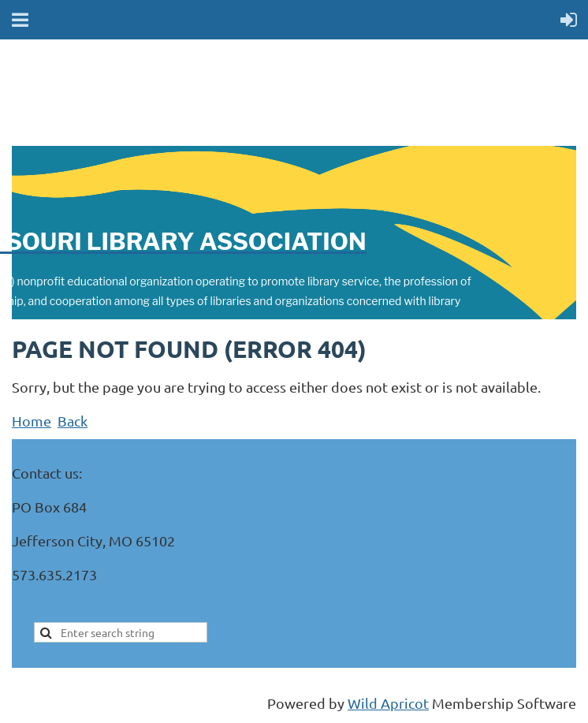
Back (73, 421)
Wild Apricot (388, 703)
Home (32, 421)
